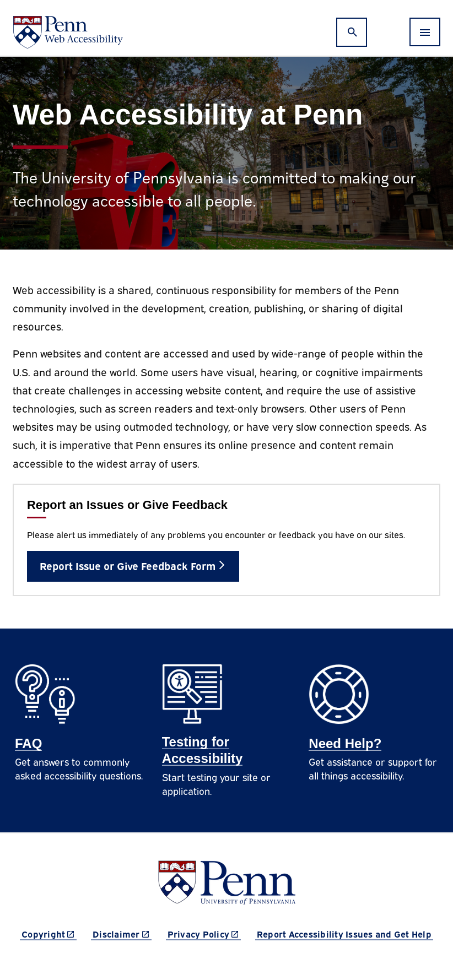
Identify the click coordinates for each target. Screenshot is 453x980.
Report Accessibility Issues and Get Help (344, 934)
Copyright (49, 933)
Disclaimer (122, 933)
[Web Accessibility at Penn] (68, 32)
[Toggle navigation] (425, 32)
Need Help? (345, 743)
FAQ (28, 743)
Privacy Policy (204, 933)
